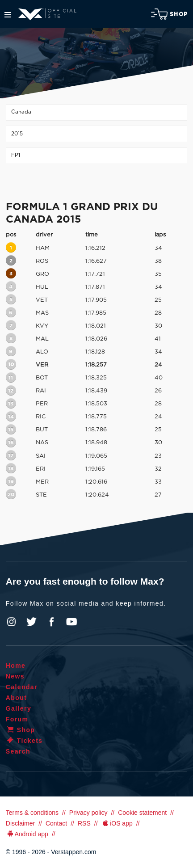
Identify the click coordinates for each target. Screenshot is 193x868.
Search (18, 751)
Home (16, 666)
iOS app (117, 823)
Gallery (19, 708)
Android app (27, 834)
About (16, 698)
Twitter (32, 622)
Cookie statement (142, 813)
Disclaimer (20, 823)
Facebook (51, 622)
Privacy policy (88, 813)
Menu (8, 15)
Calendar (22, 687)
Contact (56, 823)
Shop (169, 14)
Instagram (12, 622)
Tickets (24, 741)
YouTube (71, 622)
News (15, 676)
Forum (17, 719)
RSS (84, 823)
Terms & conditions (32, 813)
